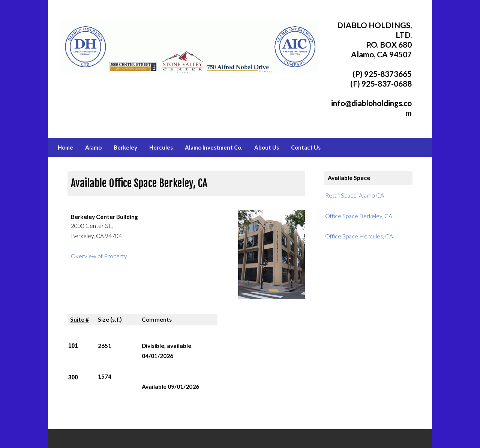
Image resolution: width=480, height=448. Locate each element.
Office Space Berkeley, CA (359, 216)
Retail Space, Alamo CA (355, 195)
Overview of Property (99, 256)
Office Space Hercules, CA (359, 236)
